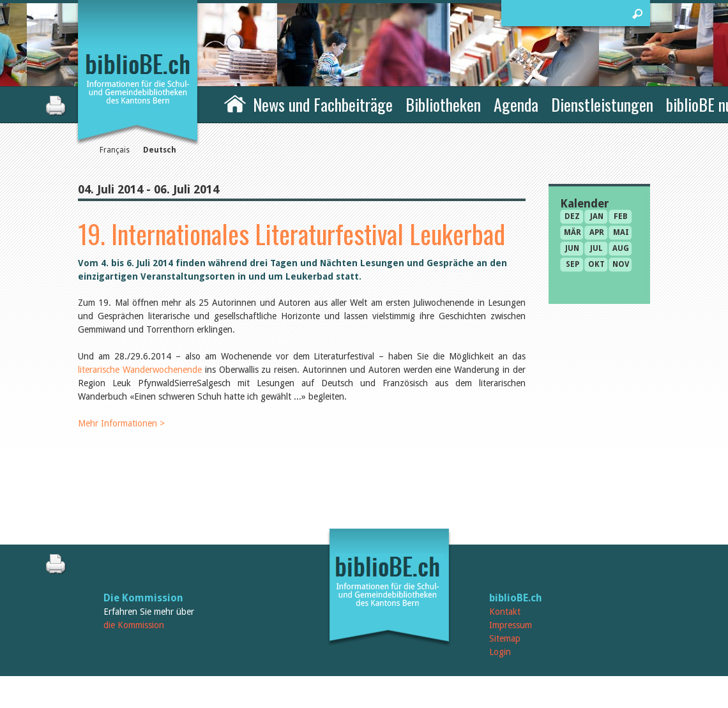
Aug (621, 248)
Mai (621, 232)
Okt (596, 264)
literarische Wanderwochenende (140, 370)
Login (500, 652)
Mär (573, 232)
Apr (597, 232)
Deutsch (160, 150)
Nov (621, 264)
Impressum (511, 625)
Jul (596, 248)
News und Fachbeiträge (323, 104)
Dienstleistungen (602, 104)
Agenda (516, 104)
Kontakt (505, 612)
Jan (597, 216)
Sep (573, 264)
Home (235, 103)
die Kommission (134, 625)
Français (115, 150)
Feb (621, 216)
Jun (572, 248)
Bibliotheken (443, 104)
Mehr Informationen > (121, 423)
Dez (572, 216)
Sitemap (505, 638)
